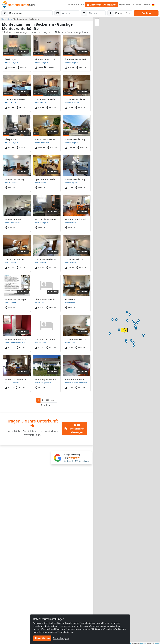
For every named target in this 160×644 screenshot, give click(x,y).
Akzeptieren (42, 638)
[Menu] (154, 4)
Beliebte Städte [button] (75, 4)
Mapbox (157, 643)
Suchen (146, 13)
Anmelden (137, 4)
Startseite (5, 19)
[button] (51, 400)
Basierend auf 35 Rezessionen (77, 461)
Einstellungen (61, 638)
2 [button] (43, 400)
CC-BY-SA (143, 643)
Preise (147, 4)
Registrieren (125, 4)
